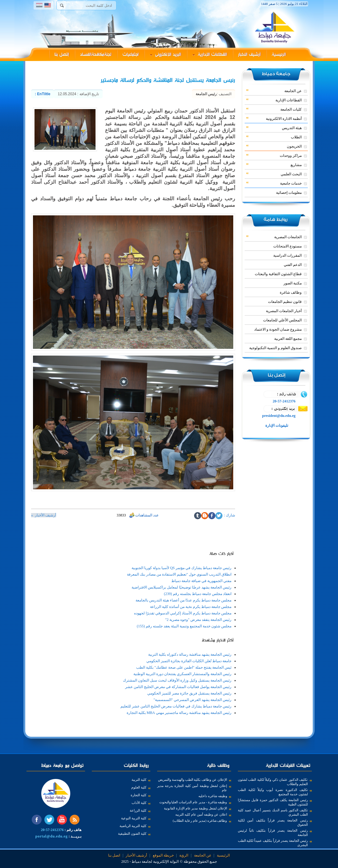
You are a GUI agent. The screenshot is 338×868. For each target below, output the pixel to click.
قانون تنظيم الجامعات (285, 302)
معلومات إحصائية (289, 193)
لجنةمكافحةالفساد (96, 54)
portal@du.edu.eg (52, 836)
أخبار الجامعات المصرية (284, 311)
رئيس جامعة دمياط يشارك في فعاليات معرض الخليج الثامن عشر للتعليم (176, 706)
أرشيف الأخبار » (44, 515)
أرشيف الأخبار (249, 54)
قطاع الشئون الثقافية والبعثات (278, 274)
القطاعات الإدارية (210, 54)
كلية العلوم (139, 787)
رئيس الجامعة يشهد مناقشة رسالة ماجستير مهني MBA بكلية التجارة (179, 713)
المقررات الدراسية (287, 255)
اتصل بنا (114, 855)
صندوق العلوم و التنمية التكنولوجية (275, 348)
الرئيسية (279, 54)
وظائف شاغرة (291, 292)
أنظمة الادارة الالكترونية (274, 118)
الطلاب (274, 137)
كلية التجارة (138, 795)
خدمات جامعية (274, 183)
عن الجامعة (274, 91)
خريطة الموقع (163, 855)
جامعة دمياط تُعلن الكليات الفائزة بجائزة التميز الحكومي (189, 661)
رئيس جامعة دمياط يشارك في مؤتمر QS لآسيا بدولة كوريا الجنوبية (181, 568)
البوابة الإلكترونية (166, 862)
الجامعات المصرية (274, 237)
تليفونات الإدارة (276, 426)
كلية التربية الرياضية (133, 826)
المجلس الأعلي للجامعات (282, 320)
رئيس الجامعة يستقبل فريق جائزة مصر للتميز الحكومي (189, 693)
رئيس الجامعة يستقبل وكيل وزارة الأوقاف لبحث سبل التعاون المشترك (177, 680)
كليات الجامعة (274, 109)
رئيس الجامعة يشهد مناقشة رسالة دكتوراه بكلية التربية (190, 654)
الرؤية (184, 855)
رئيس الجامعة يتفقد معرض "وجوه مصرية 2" (198, 620)
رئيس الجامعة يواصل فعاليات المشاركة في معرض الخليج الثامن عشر (178, 687)
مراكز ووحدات (274, 155)
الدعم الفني (293, 265)
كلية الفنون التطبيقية (132, 833)
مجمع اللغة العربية (288, 339)
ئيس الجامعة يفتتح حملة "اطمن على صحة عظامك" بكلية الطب (184, 667)
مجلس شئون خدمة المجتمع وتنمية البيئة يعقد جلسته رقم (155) (184, 626)
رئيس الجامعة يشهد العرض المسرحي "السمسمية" (192, 700)
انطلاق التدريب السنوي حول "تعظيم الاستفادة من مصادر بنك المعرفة (179, 574)
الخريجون (274, 146)
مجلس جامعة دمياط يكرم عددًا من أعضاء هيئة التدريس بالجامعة (183, 600)
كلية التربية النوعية (134, 818)
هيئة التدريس (274, 128)
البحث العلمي (274, 174)
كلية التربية (139, 780)
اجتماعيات (131, 54)
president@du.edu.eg (279, 416)
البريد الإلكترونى (165, 54)
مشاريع (274, 165)
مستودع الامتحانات (287, 246)
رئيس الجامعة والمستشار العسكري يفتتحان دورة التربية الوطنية (182, 674)
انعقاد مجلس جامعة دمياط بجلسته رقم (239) (198, 594)
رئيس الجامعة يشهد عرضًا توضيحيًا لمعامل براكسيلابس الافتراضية (181, 587)
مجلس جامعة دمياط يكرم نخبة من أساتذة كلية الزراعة (191, 607)
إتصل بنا (62, 54)
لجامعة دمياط (142, 862)
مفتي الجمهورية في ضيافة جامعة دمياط (201, 581)
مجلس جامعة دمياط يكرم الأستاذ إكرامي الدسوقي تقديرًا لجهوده (183, 613)
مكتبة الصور (293, 283)
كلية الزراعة (138, 810)
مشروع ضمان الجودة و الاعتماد (278, 329)
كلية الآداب (139, 803)
